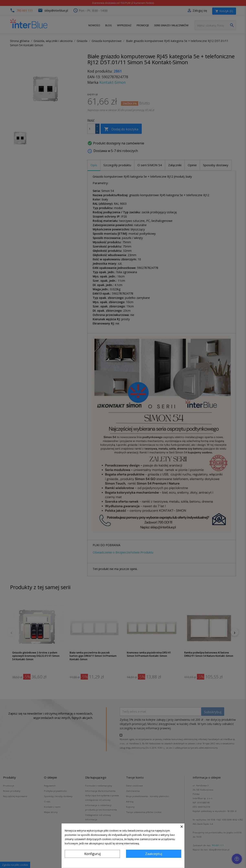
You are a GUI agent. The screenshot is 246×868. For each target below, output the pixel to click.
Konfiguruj (92, 854)
